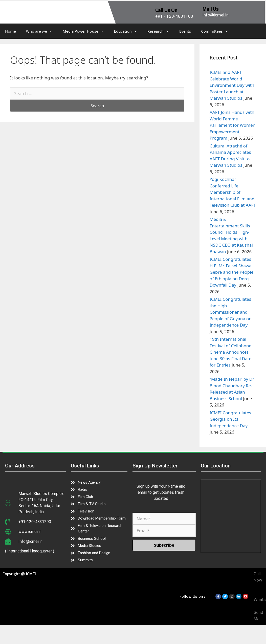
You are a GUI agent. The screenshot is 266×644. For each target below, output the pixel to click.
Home (10, 31)
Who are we (42, 31)
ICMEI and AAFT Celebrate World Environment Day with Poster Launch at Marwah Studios (232, 85)
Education (128, 31)
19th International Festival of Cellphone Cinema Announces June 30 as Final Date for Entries (230, 352)
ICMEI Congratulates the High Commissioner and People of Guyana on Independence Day (231, 312)
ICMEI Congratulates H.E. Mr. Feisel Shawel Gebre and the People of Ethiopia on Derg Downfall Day (231, 272)
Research (161, 31)
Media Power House (86, 31)
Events (185, 31)
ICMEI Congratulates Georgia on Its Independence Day (230, 419)
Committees (217, 31)
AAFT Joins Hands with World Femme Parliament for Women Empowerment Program (232, 125)
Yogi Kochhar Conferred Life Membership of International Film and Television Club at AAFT (233, 192)
